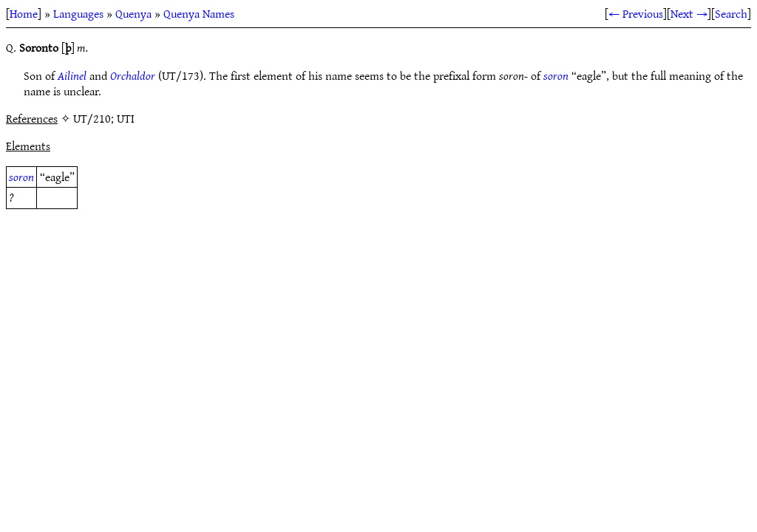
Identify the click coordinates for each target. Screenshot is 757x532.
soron (556, 75)
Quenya (133, 13)
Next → (689, 13)
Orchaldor (133, 75)
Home (24, 13)
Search (731, 13)
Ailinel (72, 75)
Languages (78, 13)
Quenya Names (199, 13)
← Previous (636, 13)
